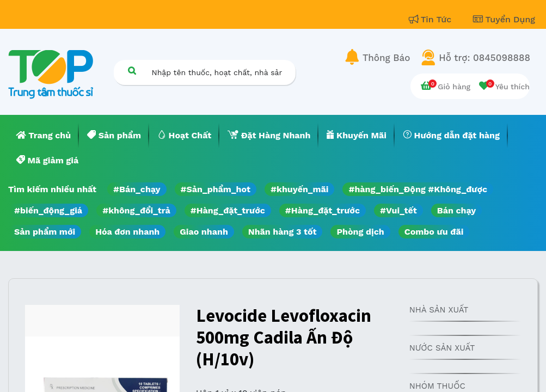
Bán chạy (456, 210)
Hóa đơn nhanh (127, 232)
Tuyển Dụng (504, 19)
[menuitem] (44, 136)
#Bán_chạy (137, 189)
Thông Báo (386, 58)
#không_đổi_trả (136, 210)
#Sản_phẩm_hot (216, 189)
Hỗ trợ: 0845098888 (484, 58)
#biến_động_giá (48, 210)
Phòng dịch (360, 232)
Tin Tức (432, 19)
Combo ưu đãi (434, 232)
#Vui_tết (398, 210)
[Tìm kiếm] (132, 71)
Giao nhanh (204, 232)
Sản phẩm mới (45, 232)
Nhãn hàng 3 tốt (283, 232)
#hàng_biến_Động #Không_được (418, 189)
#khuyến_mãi (299, 189)
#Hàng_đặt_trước (228, 210)
